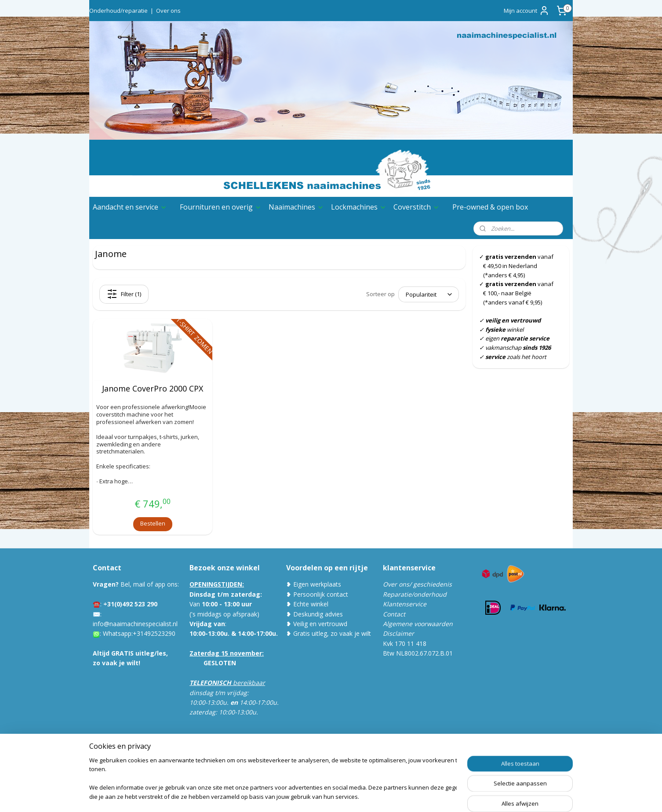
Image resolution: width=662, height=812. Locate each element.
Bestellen (153, 523)
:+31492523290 (153, 633)
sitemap (311, 796)
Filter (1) (124, 294)
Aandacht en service (130, 207)
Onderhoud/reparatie (118, 11)
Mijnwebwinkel (439, 796)
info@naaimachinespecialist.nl (135, 624)
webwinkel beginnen (363, 796)
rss (329, 796)
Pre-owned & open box (490, 207)
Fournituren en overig (221, 207)
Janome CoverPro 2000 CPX (153, 389)
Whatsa (114, 633)
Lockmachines (359, 207)
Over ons (168, 11)
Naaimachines (296, 207)
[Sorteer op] (429, 294)
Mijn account (527, 11)
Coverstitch (416, 207)
